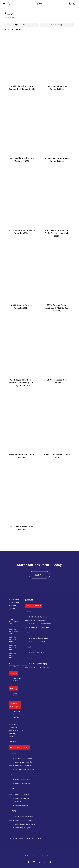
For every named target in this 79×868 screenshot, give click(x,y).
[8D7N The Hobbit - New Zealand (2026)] (57, 130)
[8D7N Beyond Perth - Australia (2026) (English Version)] (57, 277)
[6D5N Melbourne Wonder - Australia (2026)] (22, 202)
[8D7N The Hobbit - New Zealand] (22, 498)
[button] (4, 4)
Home (7, 18)
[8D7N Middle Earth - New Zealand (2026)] (22, 130)
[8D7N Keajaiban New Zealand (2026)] (57, 58)
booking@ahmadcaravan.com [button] (20, 666)
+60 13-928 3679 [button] (13, 641)
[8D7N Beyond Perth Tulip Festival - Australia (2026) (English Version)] (22, 352)
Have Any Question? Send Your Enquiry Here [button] (14, 730)
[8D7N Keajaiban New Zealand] (57, 352)
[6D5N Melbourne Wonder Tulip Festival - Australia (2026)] (57, 202)
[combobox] (57, 25)
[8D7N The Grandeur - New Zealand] (57, 426)
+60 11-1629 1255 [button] (13, 623)
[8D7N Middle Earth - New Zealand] (22, 426)
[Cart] (73, 4)
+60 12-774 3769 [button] (13, 657)
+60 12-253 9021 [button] (13, 649)
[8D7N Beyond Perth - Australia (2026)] (22, 277)
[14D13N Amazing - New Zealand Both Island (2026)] (22, 58)
